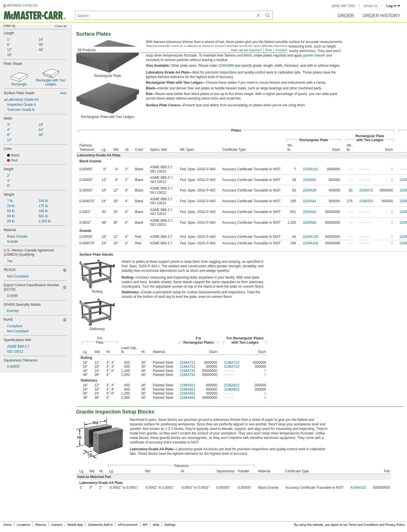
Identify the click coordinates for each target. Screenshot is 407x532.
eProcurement (128, 525)
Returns (41, 525)
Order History (381, 16)
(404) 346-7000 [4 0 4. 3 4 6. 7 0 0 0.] (343, 6)
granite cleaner (314, 55)
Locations (24, 525)
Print (269, 50)
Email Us (371, 6)
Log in (393, 6)
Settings (170, 525)
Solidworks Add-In (100, 525)
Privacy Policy (395, 525)
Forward (281, 50)
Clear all (61, 26)
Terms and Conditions (363, 525)
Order (346, 16)
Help (156, 525)
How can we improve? (246, 50)
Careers (57, 525)
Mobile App (75, 525)
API (145, 525)
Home (7, 525)
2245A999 (226, 66)
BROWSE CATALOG (22, 5)
